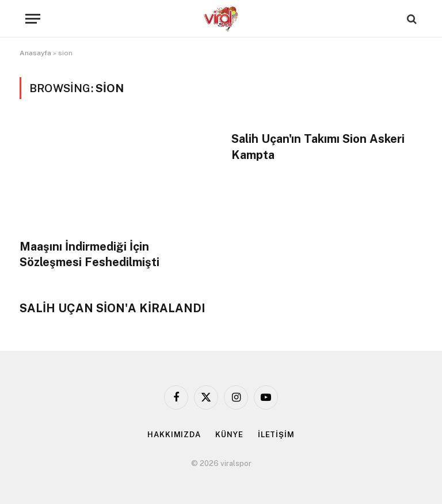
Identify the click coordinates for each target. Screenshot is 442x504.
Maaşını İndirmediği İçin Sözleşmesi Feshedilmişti (89, 254)
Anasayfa (35, 53)
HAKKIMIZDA (174, 435)
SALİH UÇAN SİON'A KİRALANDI (112, 308)
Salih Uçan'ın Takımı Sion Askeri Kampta (318, 147)
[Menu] (33, 19)
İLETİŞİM (276, 435)
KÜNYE (229, 435)
